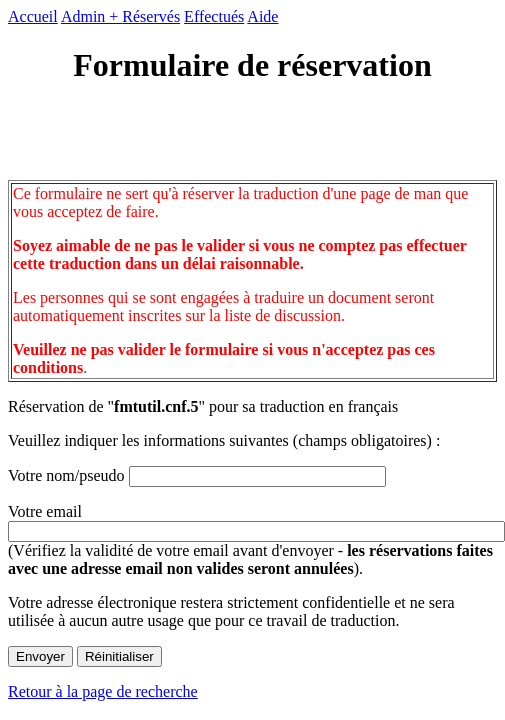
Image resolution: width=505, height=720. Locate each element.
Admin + (91, 16)
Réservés (151, 16)
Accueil (33, 16)
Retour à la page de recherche (103, 691)
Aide (262, 16)
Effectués (214, 16)
